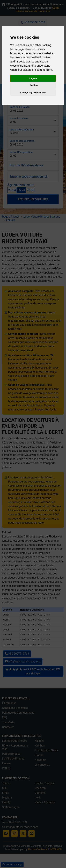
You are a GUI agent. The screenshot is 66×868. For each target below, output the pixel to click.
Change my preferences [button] (33, 92)
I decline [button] (33, 85)
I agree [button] (33, 78)
